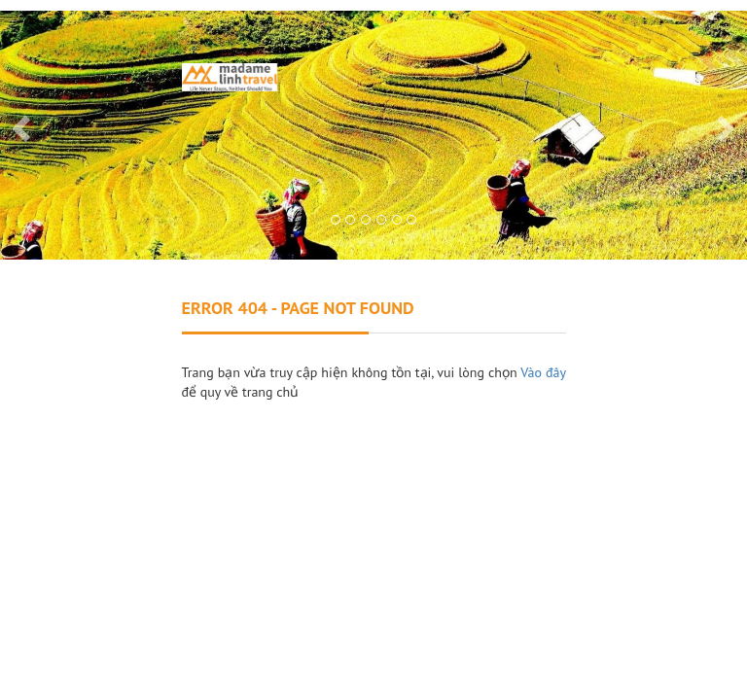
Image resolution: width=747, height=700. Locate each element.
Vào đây (543, 372)
